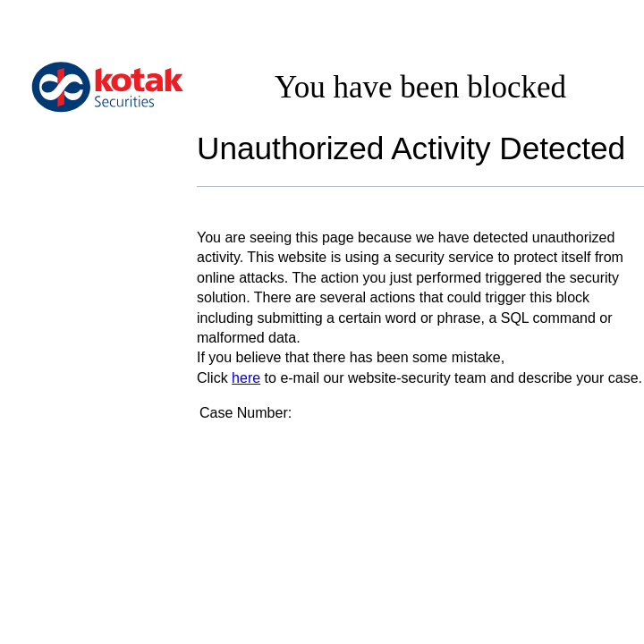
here (246, 378)
